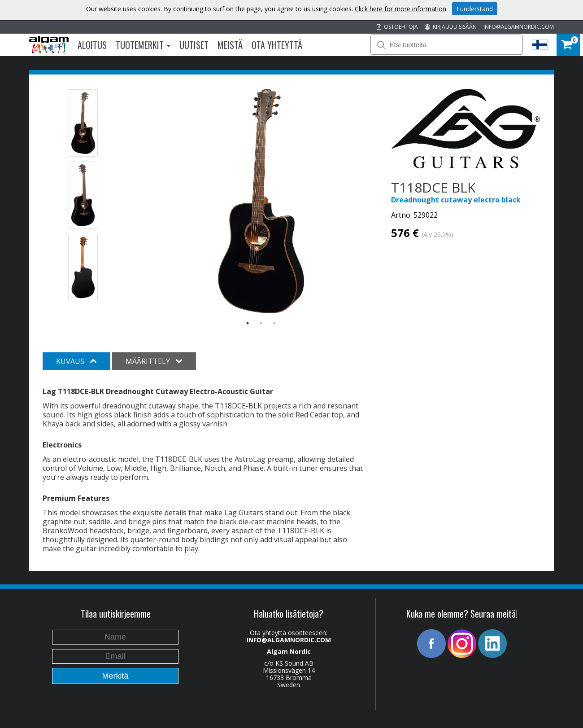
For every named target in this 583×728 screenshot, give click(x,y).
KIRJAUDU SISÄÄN (451, 27)
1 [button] (248, 323)
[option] (261, 201)
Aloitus (92, 45)
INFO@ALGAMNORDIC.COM (519, 27)
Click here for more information (400, 9)
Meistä (230, 45)
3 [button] (274, 323)
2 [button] (261, 323)
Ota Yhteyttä (277, 45)
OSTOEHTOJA (397, 27)
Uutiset (194, 45)
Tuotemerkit (143, 45)
